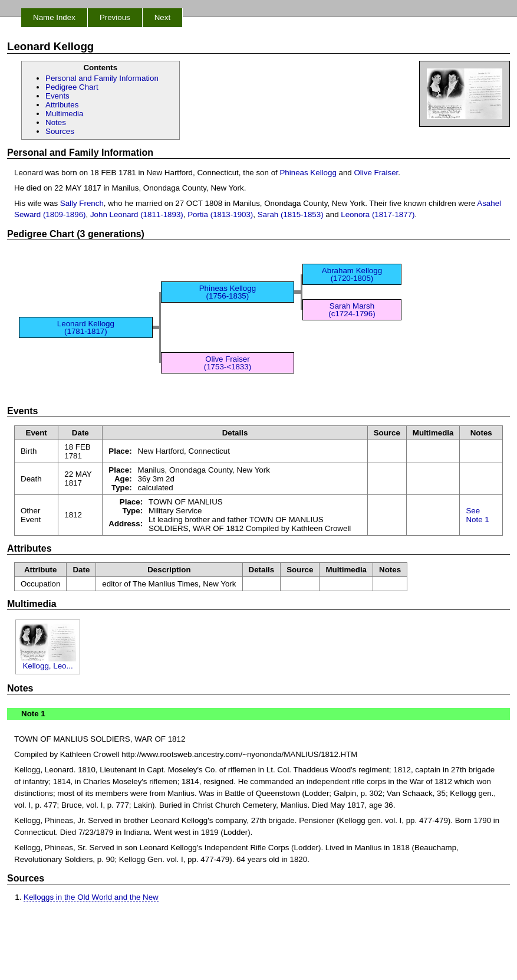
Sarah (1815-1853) (291, 214)
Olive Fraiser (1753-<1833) (228, 363)
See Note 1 (477, 515)
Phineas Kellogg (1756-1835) (228, 292)
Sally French (82, 203)
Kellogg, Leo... (48, 662)
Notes (56, 122)
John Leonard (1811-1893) (137, 214)
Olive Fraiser (376, 173)
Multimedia (64, 114)
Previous (115, 17)
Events (57, 96)
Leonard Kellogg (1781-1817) (86, 327)
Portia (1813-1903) (220, 214)
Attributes (62, 105)
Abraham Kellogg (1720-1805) (352, 274)
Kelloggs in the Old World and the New (91, 897)
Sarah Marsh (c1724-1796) (352, 310)
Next (162, 17)
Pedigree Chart (72, 87)
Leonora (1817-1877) (378, 214)
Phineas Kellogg (308, 173)
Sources (60, 131)
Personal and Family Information (102, 78)
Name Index (54, 17)
